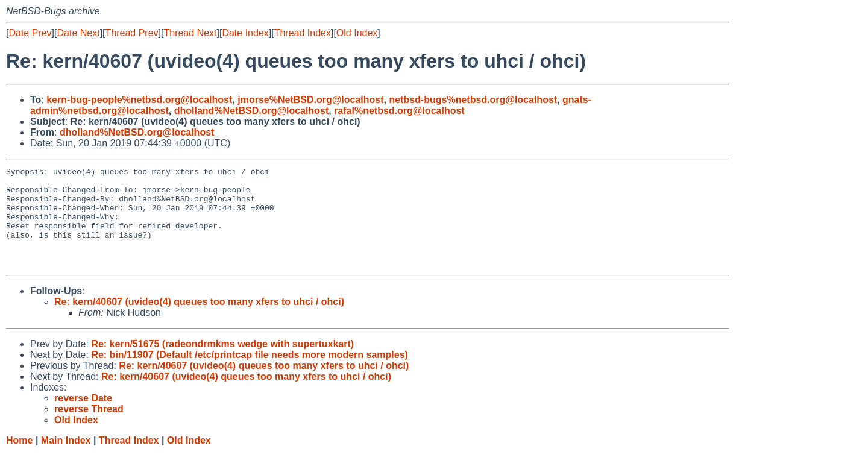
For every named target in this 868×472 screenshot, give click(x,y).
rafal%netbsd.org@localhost (399, 111)
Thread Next (190, 33)
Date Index (245, 33)
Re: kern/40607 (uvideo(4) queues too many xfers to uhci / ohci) (199, 322)
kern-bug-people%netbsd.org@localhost (139, 100)
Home (19, 460)
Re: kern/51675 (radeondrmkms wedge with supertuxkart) (222, 364)
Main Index (66, 460)
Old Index (357, 33)
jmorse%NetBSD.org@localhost (310, 100)
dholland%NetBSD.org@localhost (252, 111)
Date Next (78, 33)
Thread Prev (132, 33)
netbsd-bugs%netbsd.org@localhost (473, 100)
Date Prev (30, 33)
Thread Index (303, 33)
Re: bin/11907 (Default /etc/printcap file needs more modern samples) (249, 375)
